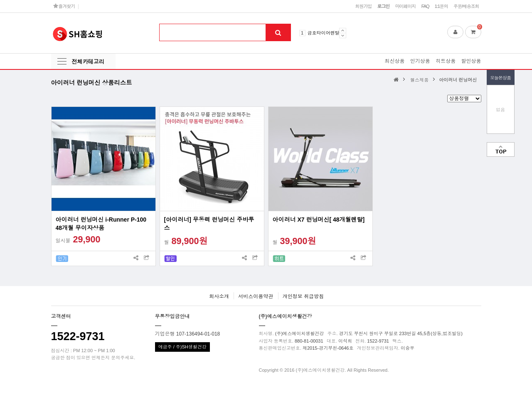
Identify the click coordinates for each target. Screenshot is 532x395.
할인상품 (471, 61)
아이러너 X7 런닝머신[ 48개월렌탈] (319, 220)
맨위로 (501, 149)
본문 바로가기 (0, 0)
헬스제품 (419, 80)
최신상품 (394, 61)
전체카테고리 (88, 62)
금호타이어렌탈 (324, 33)
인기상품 (420, 61)
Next (343, 36)
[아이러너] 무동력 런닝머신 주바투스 (209, 224)
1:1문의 (441, 6)
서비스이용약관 (256, 296)
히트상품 (446, 61)
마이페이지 (406, 6)
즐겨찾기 (64, 6)
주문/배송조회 (466, 6)
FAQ (425, 6)
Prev (343, 30)
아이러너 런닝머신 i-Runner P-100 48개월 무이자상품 (101, 224)
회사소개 (219, 296)
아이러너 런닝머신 (458, 80)
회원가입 (363, 6)
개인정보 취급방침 (303, 296)
